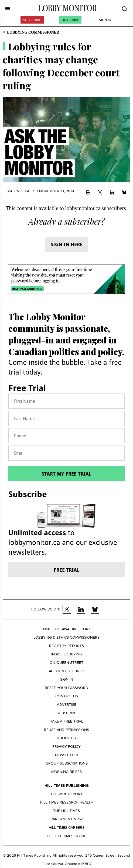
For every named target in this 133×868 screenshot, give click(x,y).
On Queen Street (66, 663)
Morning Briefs (66, 772)
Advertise (67, 705)
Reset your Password (66, 688)
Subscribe (32, 20)
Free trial (67, 570)
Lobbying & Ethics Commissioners (66, 637)
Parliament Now (67, 819)
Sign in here (67, 244)
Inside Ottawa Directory (67, 629)
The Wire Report (66, 794)
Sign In (105, 20)
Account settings (67, 671)
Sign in (67, 679)
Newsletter (67, 755)
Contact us (67, 696)
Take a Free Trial (67, 721)
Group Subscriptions (67, 763)
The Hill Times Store (66, 836)
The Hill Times (66, 811)
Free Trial (70, 20)
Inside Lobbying (67, 654)
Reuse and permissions (66, 730)
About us (66, 738)
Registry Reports (66, 646)
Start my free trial (67, 474)
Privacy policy (66, 747)
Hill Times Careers (66, 828)
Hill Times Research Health (67, 802)
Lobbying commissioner (33, 32)
